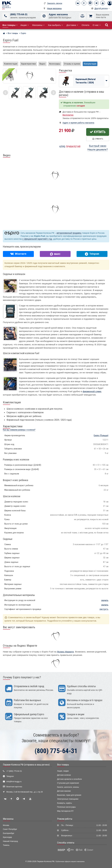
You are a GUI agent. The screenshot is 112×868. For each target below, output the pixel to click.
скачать (105, 600)
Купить (98, 132)
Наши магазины (54, 8)
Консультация (90, 64)
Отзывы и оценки (72, 64)
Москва (6, 825)
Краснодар (7, 837)
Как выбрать (55, 25)
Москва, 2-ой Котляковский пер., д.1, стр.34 (25, 792)
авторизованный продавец (69, 233)
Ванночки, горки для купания (69, 795)
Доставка (72, 25)
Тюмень (6, 845)
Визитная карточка (14, 787)
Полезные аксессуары (66, 807)
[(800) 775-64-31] (5, 16)
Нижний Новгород (10, 841)
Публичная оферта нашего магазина (70, 861)
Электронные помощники (68, 799)
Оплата (85, 25)
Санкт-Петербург (10, 829)
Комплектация (11, 64)
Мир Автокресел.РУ (65, 811)
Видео (42, 64)
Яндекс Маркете (65, 652)
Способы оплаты (66, 843)
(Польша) (101, 435)
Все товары (63, 765)
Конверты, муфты (65, 803)
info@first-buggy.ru (14, 782)
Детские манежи (64, 791)
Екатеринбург (9, 833)
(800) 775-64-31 (19, 14)
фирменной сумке (92, 391)
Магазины (38, 25)
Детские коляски (64, 775)
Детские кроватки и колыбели (69, 779)
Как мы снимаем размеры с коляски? (19, 430)
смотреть (104, 609)
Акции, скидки (63, 771)
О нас (97, 25)
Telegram (10, 776)
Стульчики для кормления (68, 783)
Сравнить (98, 139)
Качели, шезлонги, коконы (68, 787)
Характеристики (28, 64)
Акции (25, 25)
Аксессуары (55, 64)
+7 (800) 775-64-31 (14, 771)
